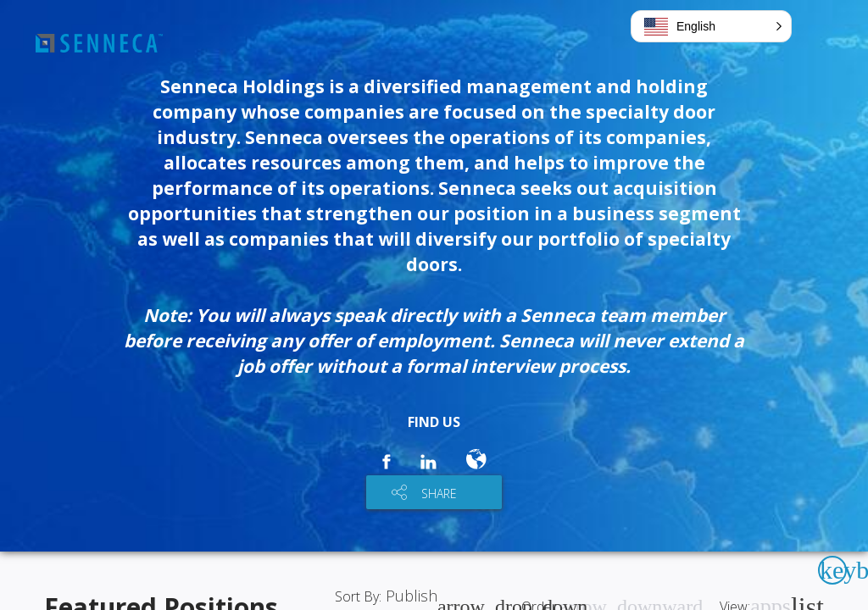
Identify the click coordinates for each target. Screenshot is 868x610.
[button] (711, 26)
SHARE (439, 494)
